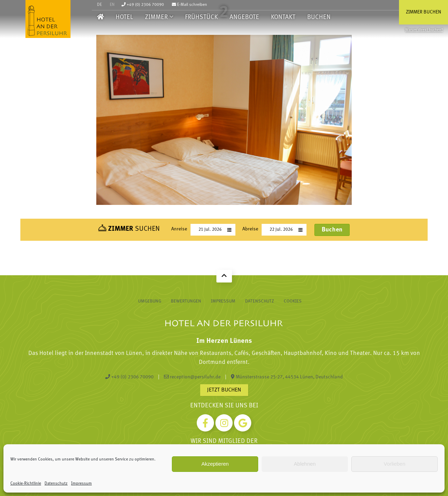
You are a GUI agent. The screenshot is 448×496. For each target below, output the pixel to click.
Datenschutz (56, 484)
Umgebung (150, 301)
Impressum (81, 484)
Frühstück (201, 17)
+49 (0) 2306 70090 (143, 5)
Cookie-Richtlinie (26, 484)
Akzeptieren (215, 464)
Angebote (244, 17)
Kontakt (283, 17)
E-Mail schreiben (189, 5)
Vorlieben (395, 464)
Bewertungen (186, 301)
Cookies (293, 301)
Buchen (319, 17)
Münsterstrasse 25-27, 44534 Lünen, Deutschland (287, 377)
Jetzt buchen (224, 390)
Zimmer (156, 17)
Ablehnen (305, 464)
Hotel (124, 17)
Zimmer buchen (423, 12)
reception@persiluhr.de (192, 377)
